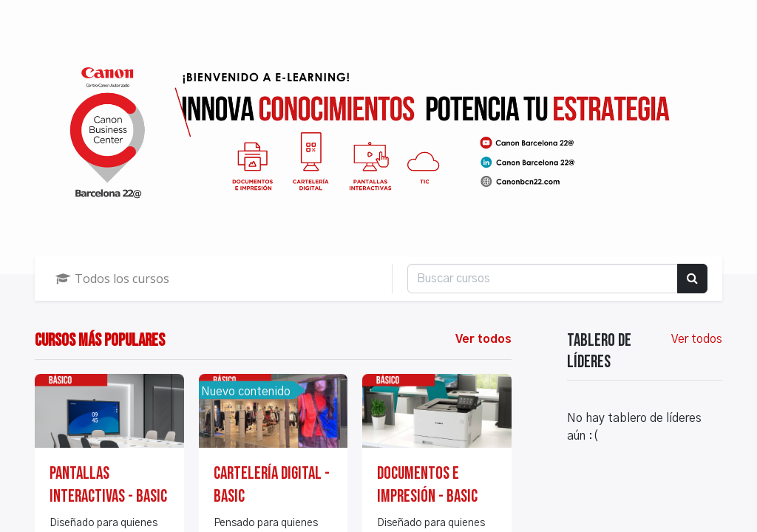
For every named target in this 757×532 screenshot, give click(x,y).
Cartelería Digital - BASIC (272, 485)
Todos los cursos (112, 279)
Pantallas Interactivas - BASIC (108, 485)
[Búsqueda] (692, 279)
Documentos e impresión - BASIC (427, 485)
